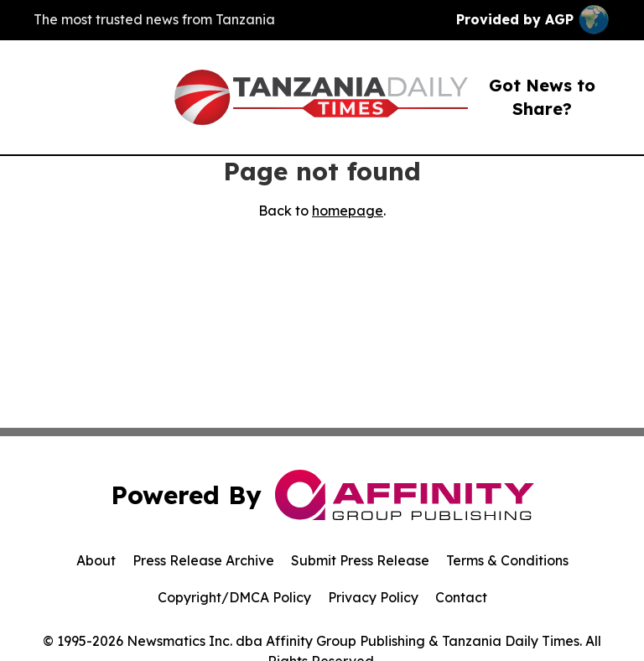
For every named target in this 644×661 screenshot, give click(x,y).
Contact (461, 597)
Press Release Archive (203, 560)
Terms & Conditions (507, 560)
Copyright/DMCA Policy (234, 597)
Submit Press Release (360, 560)
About (96, 560)
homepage (348, 211)
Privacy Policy (373, 597)
